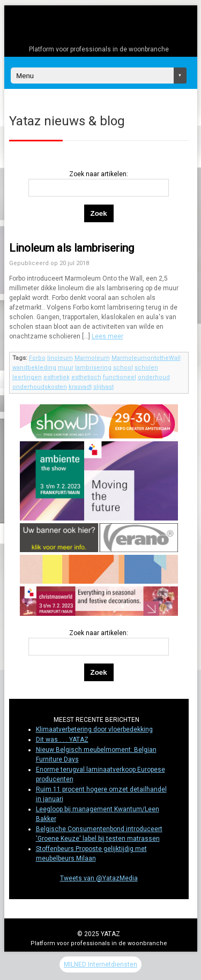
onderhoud (154, 377)
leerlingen (27, 377)
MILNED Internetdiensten (100, 964)
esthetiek (57, 377)
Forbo (37, 358)
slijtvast (103, 387)
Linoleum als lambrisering (72, 248)
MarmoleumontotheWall (146, 358)
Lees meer (107, 336)
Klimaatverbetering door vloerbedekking (94, 729)
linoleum (60, 358)
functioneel (120, 377)
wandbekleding (34, 368)
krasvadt (80, 387)
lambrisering (93, 368)
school (123, 368)
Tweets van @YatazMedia (99, 878)
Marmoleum (92, 358)
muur (66, 368)
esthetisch (86, 377)
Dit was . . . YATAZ (62, 740)
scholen (146, 368)
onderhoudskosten (40, 387)
